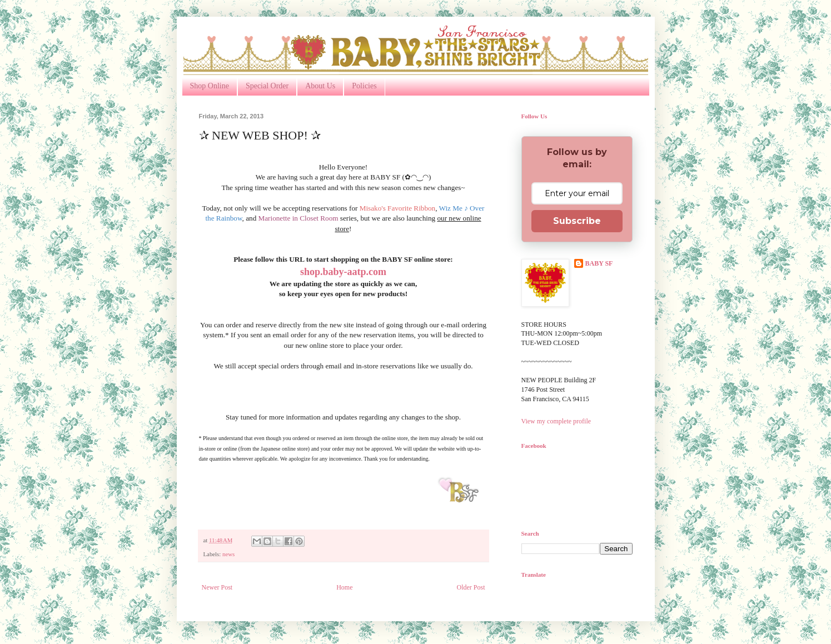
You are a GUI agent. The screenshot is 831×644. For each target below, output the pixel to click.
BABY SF (599, 263)
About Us (320, 86)
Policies (364, 86)
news (228, 554)
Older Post (471, 587)
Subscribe (577, 221)
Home (344, 587)
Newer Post (217, 587)
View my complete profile (556, 421)
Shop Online (210, 86)
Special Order (267, 86)
